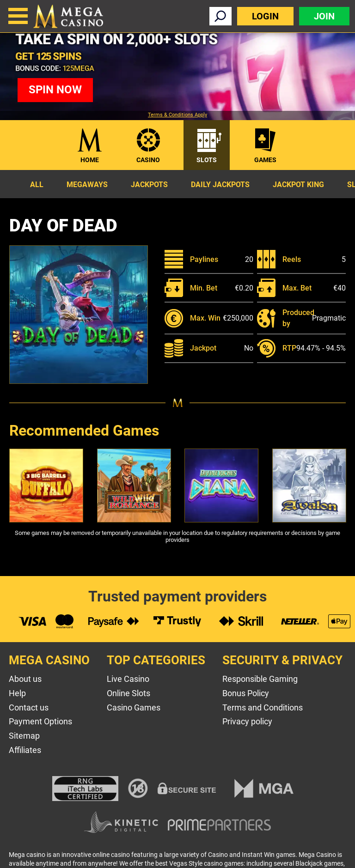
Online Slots (129, 693)
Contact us (29, 707)
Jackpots (149, 185)
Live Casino (128, 679)
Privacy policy (247, 721)
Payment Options (40, 721)
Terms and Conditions (263, 707)
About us (25, 679)
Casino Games (134, 707)
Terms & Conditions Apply (177, 115)
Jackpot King (298, 185)
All (37, 185)
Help (17, 693)
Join (324, 16)
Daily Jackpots (220, 185)
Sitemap (24, 736)
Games (265, 160)
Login (265, 16)
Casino (148, 160)
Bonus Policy (246, 693)
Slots (207, 160)
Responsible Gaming (260, 679)
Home (90, 160)
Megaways (87, 185)
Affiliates (25, 750)
